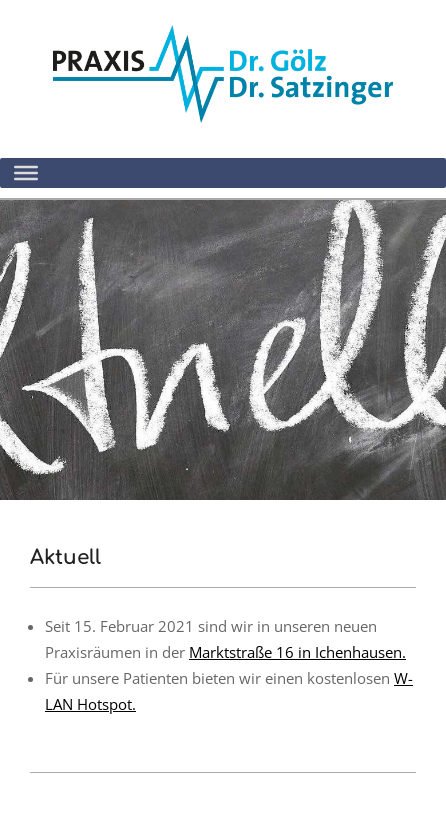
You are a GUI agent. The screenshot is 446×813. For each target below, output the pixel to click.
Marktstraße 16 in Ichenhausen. (297, 652)
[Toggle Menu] (26, 173)
